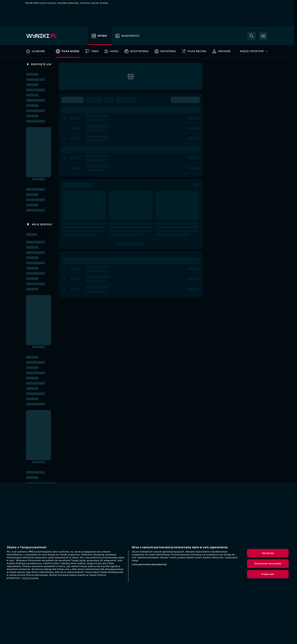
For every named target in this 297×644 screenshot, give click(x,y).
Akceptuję (268, 553)
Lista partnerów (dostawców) (149, 564)
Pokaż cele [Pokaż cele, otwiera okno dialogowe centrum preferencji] (268, 574)
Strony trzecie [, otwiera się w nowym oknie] (30, 578)
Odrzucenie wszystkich (268, 564)
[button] (252, 36)
